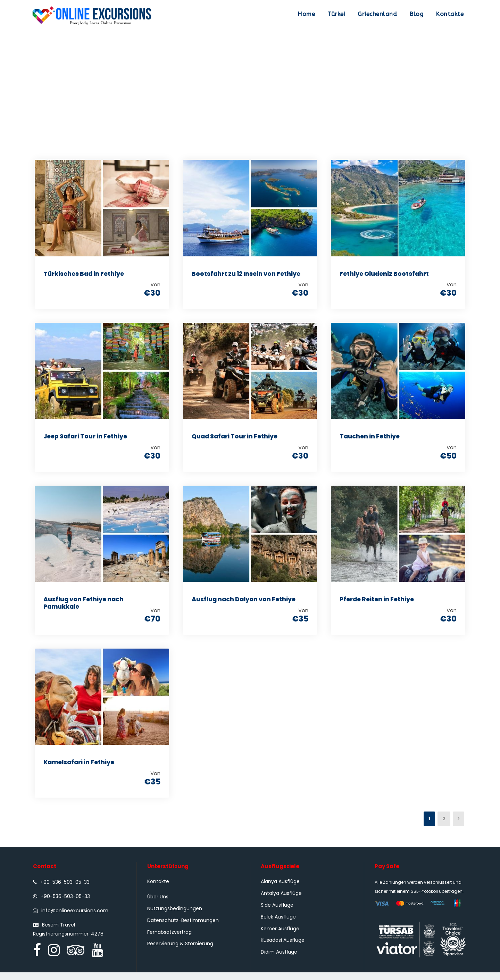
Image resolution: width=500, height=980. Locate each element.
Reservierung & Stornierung (180, 951)
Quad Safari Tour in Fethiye (235, 438)
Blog (416, 14)
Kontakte (450, 14)
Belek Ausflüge (278, 924)
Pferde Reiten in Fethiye (377, 603)
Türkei (336, 14)
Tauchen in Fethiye (370, 438)
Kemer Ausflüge (280, 936)
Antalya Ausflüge (281, 900)
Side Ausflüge (277, 912)
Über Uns (158, 904)
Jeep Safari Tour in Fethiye (85, 438)
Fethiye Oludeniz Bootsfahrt (384, 274)
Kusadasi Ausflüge (283, 948)
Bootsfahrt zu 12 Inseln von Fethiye (246, 274)
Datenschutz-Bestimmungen (183, 928)
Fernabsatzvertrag (169, 939)
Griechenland (377, 14)
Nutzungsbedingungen (175, 916)
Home (306, 14)
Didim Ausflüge (279, 959)
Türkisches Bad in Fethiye (84, 274)
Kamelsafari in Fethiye (79, 768)
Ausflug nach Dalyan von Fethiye (244, 603)
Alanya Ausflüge (280, 889)
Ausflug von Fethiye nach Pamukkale (84, 607)
